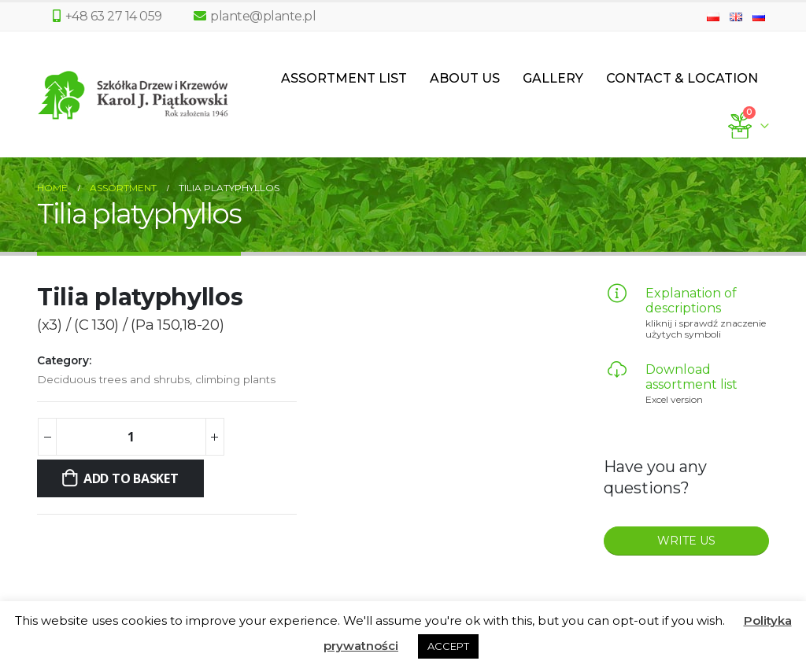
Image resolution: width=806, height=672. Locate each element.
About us (465, 78)
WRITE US (686, 541)
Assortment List (344, 78)
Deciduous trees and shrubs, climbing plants (156, 379)
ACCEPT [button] (448, 646)
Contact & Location (682, 78)
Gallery (553, 78)
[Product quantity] (131, 437)
